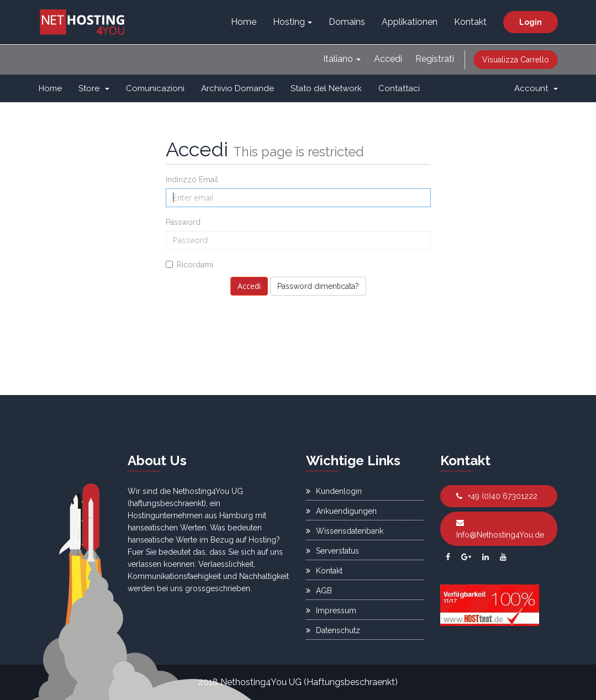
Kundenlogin (334, 491)
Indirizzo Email (192, 180)
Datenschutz (333, 630)
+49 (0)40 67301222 (497, 496)
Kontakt (470, 22)
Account (536, 88)
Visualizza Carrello (516, 60)
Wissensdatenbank (345, 531)
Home (244, 22)
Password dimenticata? (318, 286)
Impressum (331, 610)
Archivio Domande (238, 88)
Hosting (292, 22)
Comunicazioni (155, 88)
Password (183, 222)
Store (94, 88)
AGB (319, 591)
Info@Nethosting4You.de (500, 529)
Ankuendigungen (341, 511)
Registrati (435, 59)
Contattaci (399, 88)
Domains (347, 22)
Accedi (388, 59)
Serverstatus (333, 551)
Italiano (342, 59)
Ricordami (189, 265)
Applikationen (410, 22)
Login (531, 22)
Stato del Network (326, 88)
